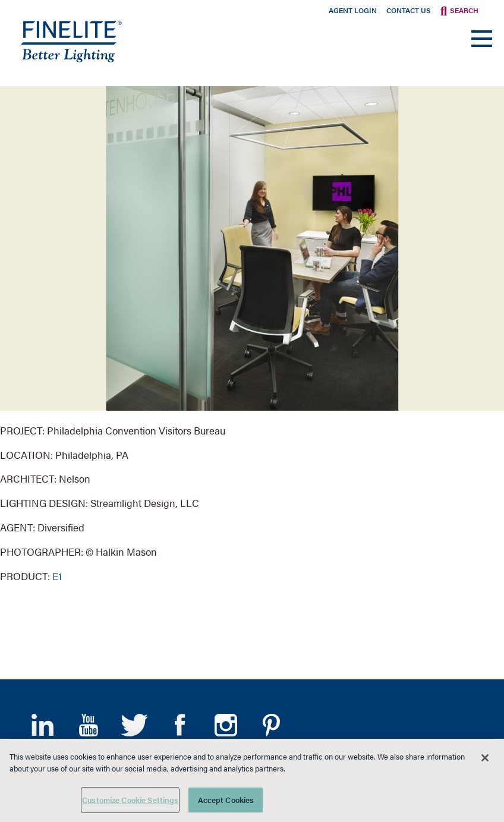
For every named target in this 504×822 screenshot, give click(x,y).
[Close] (485, 758)
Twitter (134, 725)
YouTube (88, 725)
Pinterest (271, 725)
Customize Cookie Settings (130, 800)
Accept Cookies (226, 800)
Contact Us (409, 10)
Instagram (226, 725)
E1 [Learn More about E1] (57, 576)
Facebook (180, 725)
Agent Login (353, 10)
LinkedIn (42, 725)
